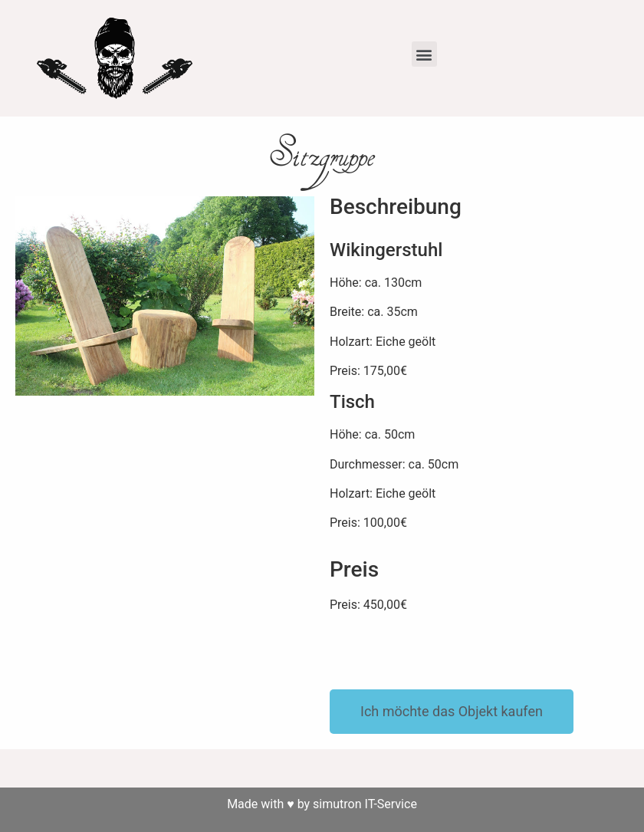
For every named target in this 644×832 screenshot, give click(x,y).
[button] (424, 54)
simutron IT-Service (365, 804)
